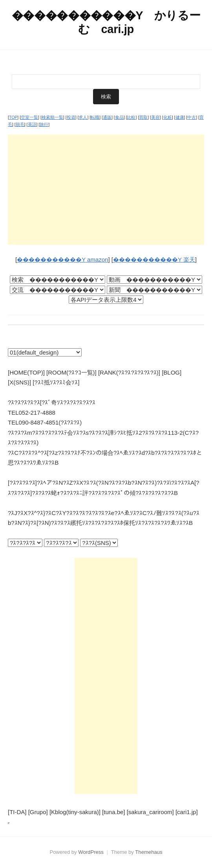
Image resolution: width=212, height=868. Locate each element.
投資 (71, 117)
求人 (83, 117)
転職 (95, 117)
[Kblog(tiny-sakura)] (75, 812)
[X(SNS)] (19, 382)
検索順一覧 (52, 117)
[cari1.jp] (187, 812)
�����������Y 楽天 (154, 259)
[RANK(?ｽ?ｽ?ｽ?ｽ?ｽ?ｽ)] (129, 372)
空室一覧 (29, 117)
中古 (192, 117)
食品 (119, 117)
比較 (131, 117)
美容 (155, 117)
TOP (13, 117)
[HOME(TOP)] (26, 372)
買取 (143, 117)
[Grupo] (38, 812)
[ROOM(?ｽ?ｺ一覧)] (71, 372)
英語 (32, 124)
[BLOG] (172, 372)
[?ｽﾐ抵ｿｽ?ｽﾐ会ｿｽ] (56, 382)
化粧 (168, 117)
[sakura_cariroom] (150, 812)
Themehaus (149, 852)
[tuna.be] (113, 812)
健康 (180, 117)
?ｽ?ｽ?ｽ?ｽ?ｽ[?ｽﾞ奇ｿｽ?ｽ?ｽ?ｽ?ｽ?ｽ (52, 402)
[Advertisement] (106, 190)
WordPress (91, 852)
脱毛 (20, 124)
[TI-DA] (17, 812)
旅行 (44, 124)
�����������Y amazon (62, 259)
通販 (107, 117)
